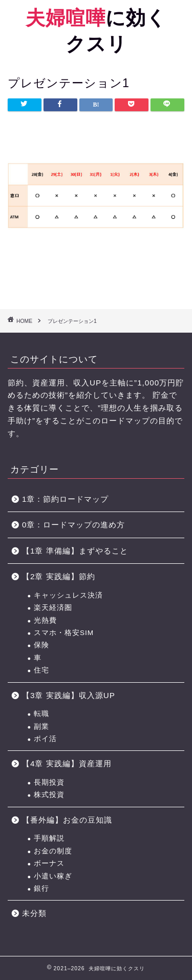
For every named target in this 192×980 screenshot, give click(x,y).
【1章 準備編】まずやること (75, 551)
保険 (41, 645)
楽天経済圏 (53, 608)
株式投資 (49, 795)
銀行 (41, 889)
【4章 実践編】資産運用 (67, 763)
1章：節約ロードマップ (69, 499)
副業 (41, 727)
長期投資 (49, 782)
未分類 (34, 913)
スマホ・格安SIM (64, 633)
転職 (41, 714)
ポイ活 (45, 739)
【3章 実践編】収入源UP (69, 695)
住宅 (41, 670)
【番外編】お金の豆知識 (67, 820)
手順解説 (49, 838)
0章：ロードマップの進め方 (73, 525)
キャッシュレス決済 (68, 595)
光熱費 (45, 620)
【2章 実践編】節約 (59, 576)
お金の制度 (53, 851)
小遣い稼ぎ (53, 876)
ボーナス (49, 863)
